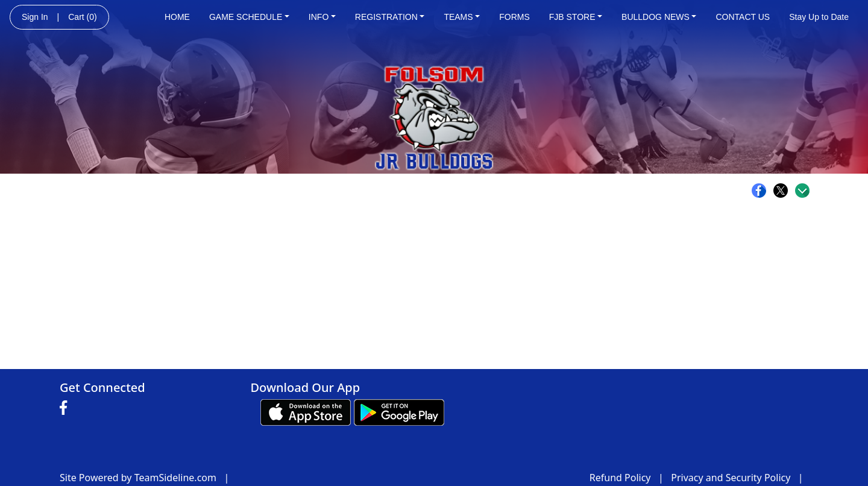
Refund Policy (620, 478)
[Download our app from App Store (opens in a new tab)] (306, 412)
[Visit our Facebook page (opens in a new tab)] (66, 408)
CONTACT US (743, 17)
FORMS (514, 17)
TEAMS (462, 17)
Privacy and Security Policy (731, 478)
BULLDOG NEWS (659, 17)
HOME (177, 17)
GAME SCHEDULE (249, 17)
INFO (322, 17)
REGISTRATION (390, 17)
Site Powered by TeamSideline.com (138, 478)
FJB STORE (576, 17)
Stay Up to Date (819, 17)
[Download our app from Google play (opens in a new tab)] (399, 412)
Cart (82, 17)
